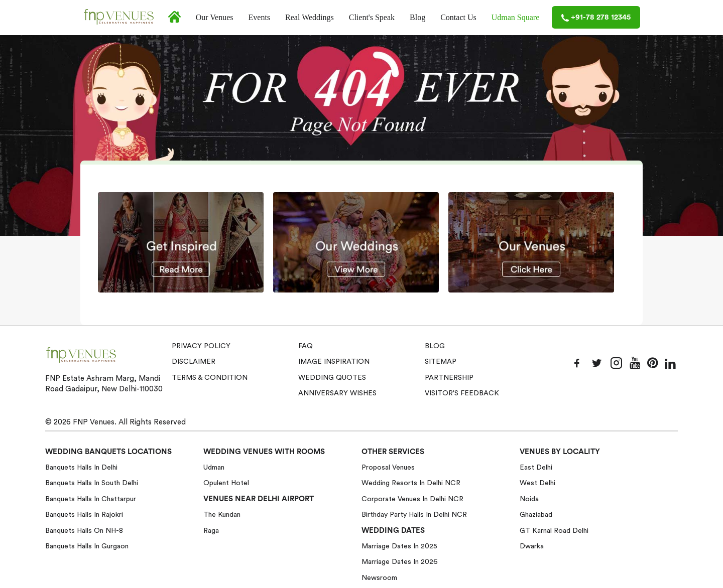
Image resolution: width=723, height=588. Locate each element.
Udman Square (516, 17)
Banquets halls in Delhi (81, 468)
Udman (214, 468)
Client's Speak (372, 17)
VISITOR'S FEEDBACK (462, 393)
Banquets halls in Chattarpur (91, 499)
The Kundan (222, 515)
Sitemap (441, 362)
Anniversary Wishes (337, 393)
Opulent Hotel (226, 483)
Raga (211, 531)
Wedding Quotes (332, 378)
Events (260, 17)
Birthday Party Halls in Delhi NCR (414, 515)
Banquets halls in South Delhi (92, 483)
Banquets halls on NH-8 (84, 531)
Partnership (449, 378)
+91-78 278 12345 (596, 18)
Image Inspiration (334, 362)
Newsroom (379, 578)
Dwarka (532, 546)
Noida (529, 499)
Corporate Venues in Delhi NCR (412, 499)
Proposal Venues (388, 468)
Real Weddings (310, 17)
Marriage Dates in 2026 (400, 562)
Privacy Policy (201, 346)
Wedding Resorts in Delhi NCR (411, 483)
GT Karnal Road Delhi (554, 531)
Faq (306, 346)
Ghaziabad (536, 515)
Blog (417, 17)
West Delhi (537, 483)
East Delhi (536, 468)
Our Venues (215, 17)
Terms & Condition (210, 378)
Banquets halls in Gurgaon (87, 546)
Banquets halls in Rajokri (84, 515)
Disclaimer (194, 362)
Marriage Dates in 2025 (399, 546)
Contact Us (458, 17)
